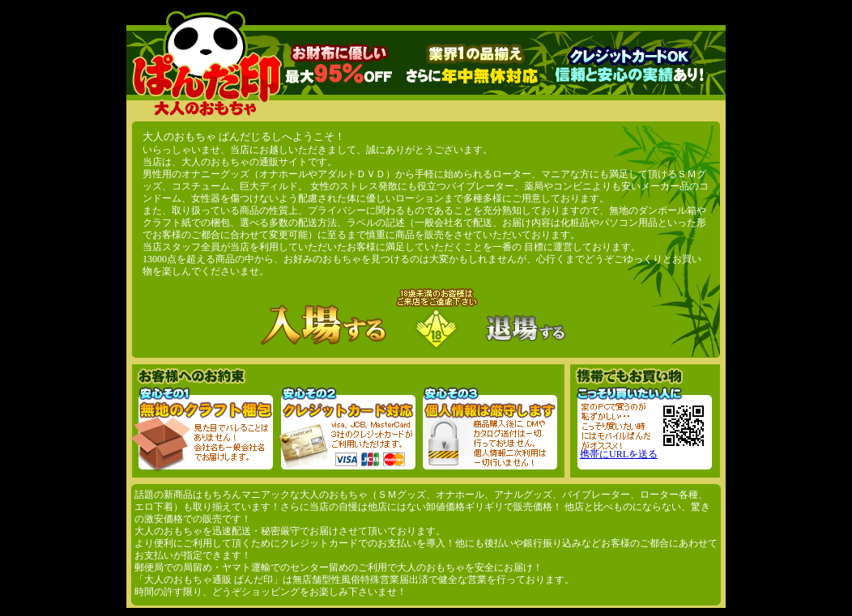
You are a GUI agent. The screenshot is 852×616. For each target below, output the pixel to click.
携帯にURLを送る (619, 454)
